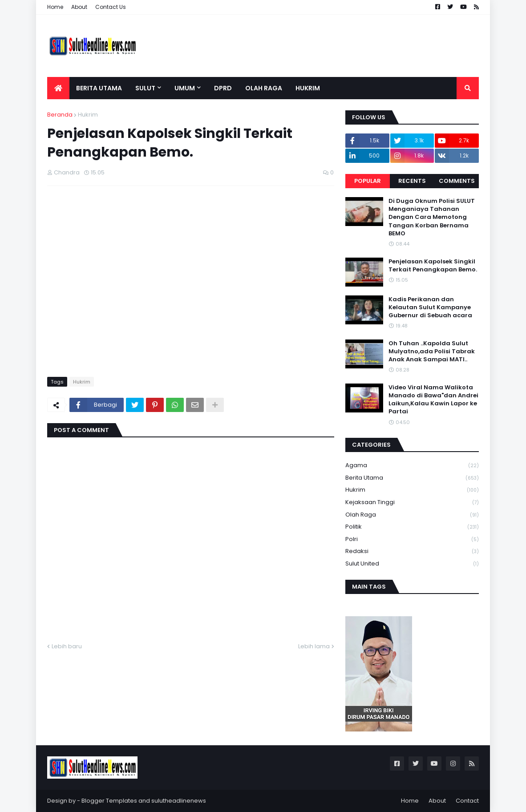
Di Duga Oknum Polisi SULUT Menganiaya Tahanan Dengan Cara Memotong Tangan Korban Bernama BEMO (432, 217)
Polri (412, 539)
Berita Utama (412, 478)
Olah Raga (412, 515)
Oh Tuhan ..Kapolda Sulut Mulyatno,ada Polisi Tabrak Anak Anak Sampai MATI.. (432, 351)
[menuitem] (58, 88)
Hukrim (88, 115)
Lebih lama (314, 646)
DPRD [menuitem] (223, 88)
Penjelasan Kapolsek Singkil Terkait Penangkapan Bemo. (433, 266)
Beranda (60, 115)
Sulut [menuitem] (145, 88)
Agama (412, 466)
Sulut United (412, 564)
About (79, 7)
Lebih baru (67, 646)
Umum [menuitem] (185, 88)
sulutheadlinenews (179, 801)
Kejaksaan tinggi (412, 503)
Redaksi (412, 551)
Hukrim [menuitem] (308, 88)
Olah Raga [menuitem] (264, 88)
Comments (457, 181)
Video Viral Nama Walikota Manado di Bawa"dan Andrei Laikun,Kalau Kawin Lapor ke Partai (433, 400)
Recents (412, 181)
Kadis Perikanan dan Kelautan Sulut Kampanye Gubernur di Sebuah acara (430, 307)
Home (55, 7)
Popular (368, 181)
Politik (412, 527)
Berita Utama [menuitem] (99, 88)
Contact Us (111, 7)
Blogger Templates (109, 801)
